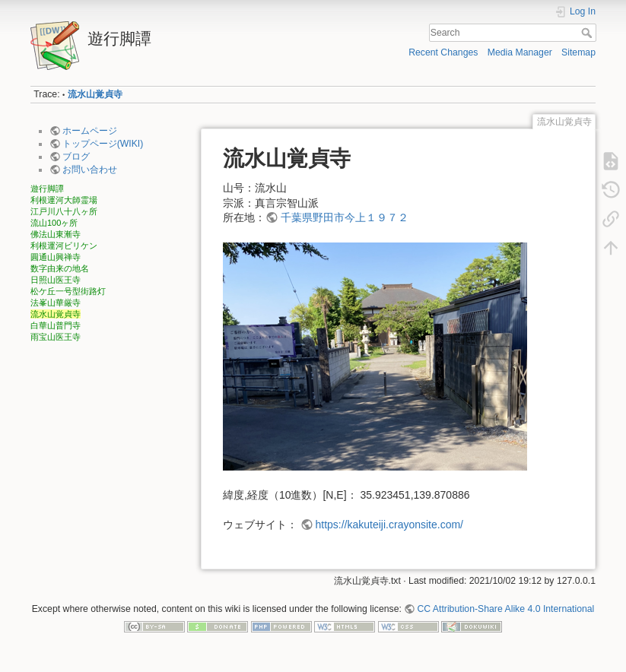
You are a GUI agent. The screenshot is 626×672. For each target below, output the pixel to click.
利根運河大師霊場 (64, 200)
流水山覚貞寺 (95, 94)
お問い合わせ (90, 170)
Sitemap (578, 52)
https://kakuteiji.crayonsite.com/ (389, 525)
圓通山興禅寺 (56, 257)
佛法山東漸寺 (56, 234)
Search (588, 33)
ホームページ (90, 131)
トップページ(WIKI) (103, 144)
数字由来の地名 (60, 268)
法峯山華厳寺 (56, 303)
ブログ (76, 157)
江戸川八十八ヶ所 (64, 211)
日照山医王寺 (56, 280)
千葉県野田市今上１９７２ (345, 217)
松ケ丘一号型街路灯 (68, 291)
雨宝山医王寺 (56, 337)
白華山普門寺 (56, 325)
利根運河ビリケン (64, 246)
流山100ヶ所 (54, 223)
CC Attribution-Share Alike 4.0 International (505, 609)
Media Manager (520, 52)
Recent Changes (443, 52)
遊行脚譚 (47, 189)
